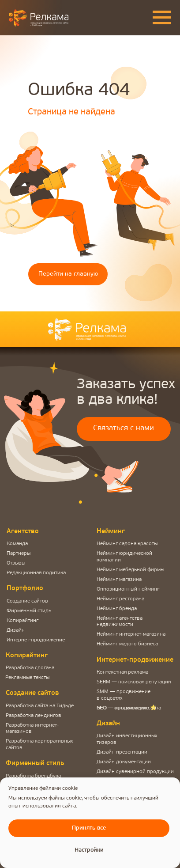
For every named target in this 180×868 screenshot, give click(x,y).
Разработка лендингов (34, 716)
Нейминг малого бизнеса (127, 644)
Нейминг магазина (119, 580)
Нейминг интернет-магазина (131, 634)
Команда (17, 544)
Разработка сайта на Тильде (40, 706)
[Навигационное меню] (162, 18)
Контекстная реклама (122, 672)
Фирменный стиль (29, 611)
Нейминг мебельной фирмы (130, 570)
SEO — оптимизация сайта (129, 708)
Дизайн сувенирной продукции (135, 772)
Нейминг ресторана (120, 599)
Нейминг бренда (117, 609)
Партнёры (19, 553)
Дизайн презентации (122, 752)
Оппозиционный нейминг (128, 589)
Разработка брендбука (33, 776)
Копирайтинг (22, 621)
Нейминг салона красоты (127, 544)
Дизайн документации (124, 762)
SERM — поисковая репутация (134, 682)
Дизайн (16, 630)
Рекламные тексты (27, 678)
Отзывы (16, 563)
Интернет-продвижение (36, 640)
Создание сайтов (27, 601)
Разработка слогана (30, 668)
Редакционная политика (36, 573)
